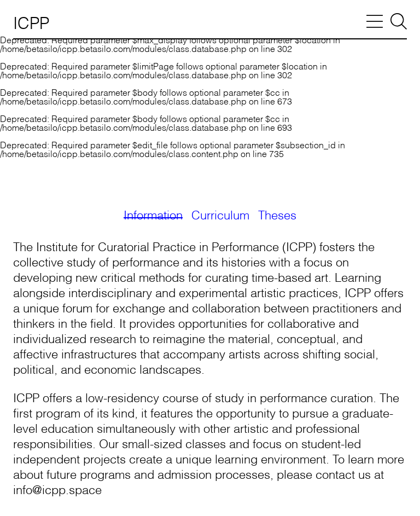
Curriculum (220, 214)
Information (153, 214)
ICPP (31, 21)
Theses (277, 214)
